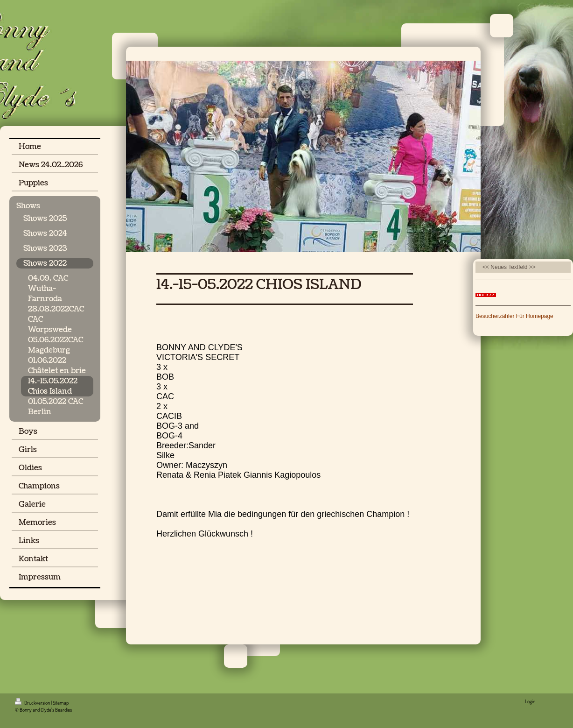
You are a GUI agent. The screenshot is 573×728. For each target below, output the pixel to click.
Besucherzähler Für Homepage (514, 316)
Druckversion (33, 703)
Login (530, 701)
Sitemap (61, 703)
